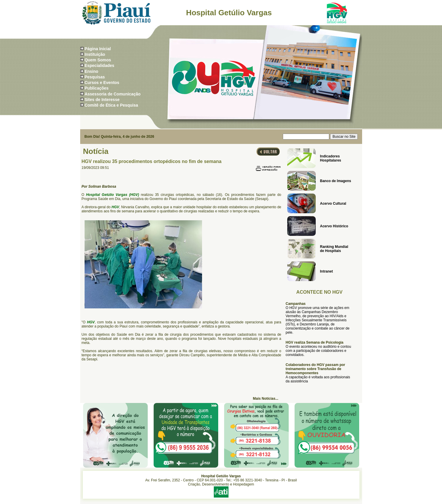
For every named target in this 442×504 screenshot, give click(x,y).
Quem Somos (98, 60)
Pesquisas (95, 77)
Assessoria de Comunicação (113, 94)
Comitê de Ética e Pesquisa (111, 105)
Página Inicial (98, 49)
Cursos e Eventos (102, 83)
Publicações (97, 88)
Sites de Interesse (102, 100)
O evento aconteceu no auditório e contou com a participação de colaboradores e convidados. (319, 351)
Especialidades (99, 65)
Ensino (91, 71)
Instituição (95, 54)
